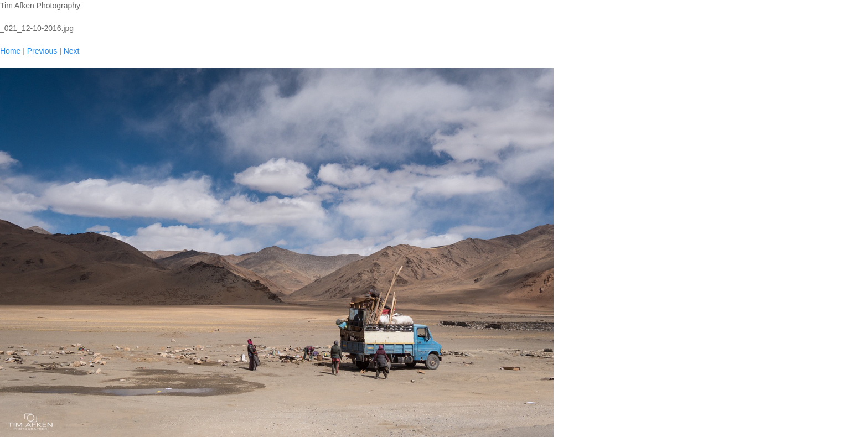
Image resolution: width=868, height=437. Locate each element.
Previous (42, 51)
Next (72, 51)
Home (10, 51)
